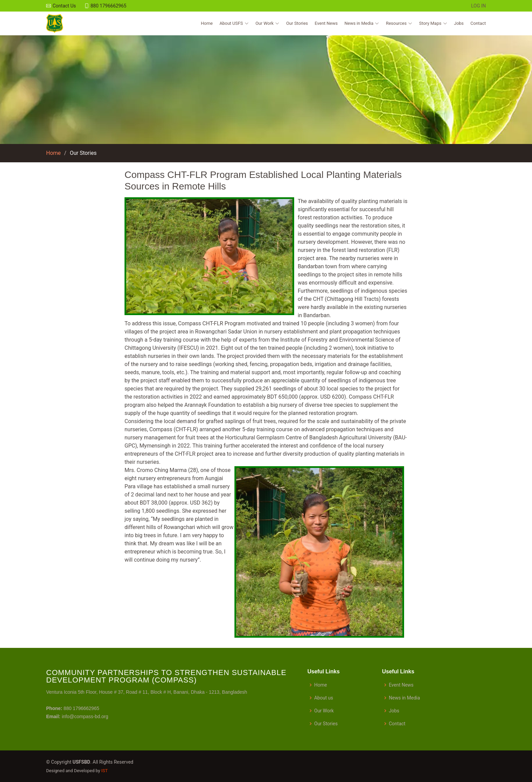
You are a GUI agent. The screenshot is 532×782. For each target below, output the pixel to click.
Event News (326, 23)
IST (104, 771)
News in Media (404, 698)
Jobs (459, 23)
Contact (478, 23)
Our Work (324, 711)
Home (207, 23)
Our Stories (297, 23)
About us (324, 698)
